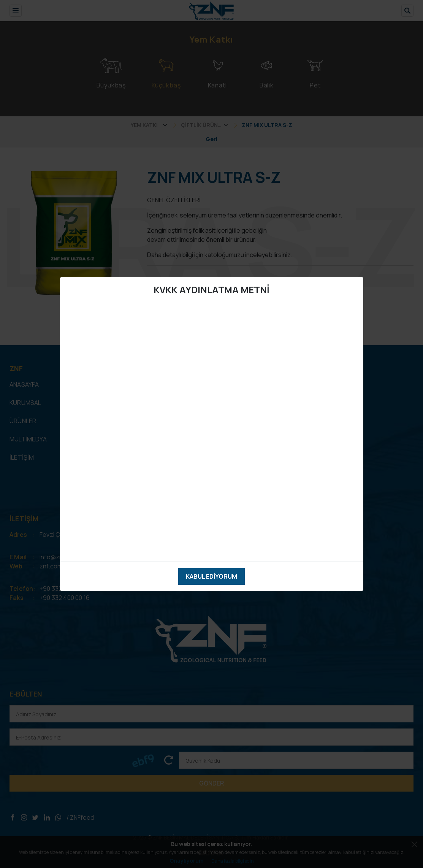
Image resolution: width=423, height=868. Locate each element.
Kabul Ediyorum (211, 576)
